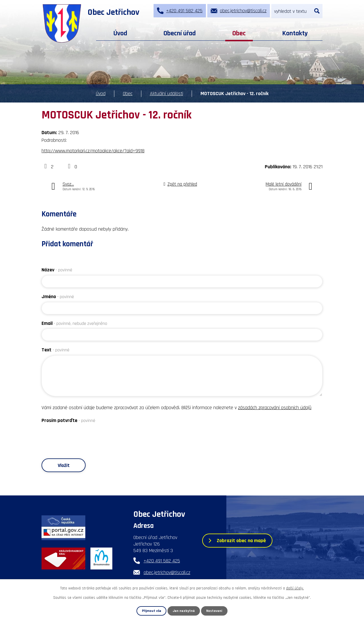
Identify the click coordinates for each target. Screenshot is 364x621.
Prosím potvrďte (68, 420)
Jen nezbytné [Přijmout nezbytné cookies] (184, 611)
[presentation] (85, 437)
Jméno (58, 297)
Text (55, 350)
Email (74, 323)
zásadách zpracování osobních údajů (275, 408)
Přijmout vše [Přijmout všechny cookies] (151, 611)
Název (57, 270)
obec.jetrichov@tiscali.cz (167, 572)
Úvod (120, 33)
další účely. (295, 588)
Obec (239, 33)
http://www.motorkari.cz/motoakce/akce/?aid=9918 (93, 151)
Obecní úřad (180, 33)
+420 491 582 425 (162, 561)
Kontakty (295, 33)
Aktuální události (167, 94)
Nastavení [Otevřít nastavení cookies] (214, 611)
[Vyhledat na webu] (297, 11)
